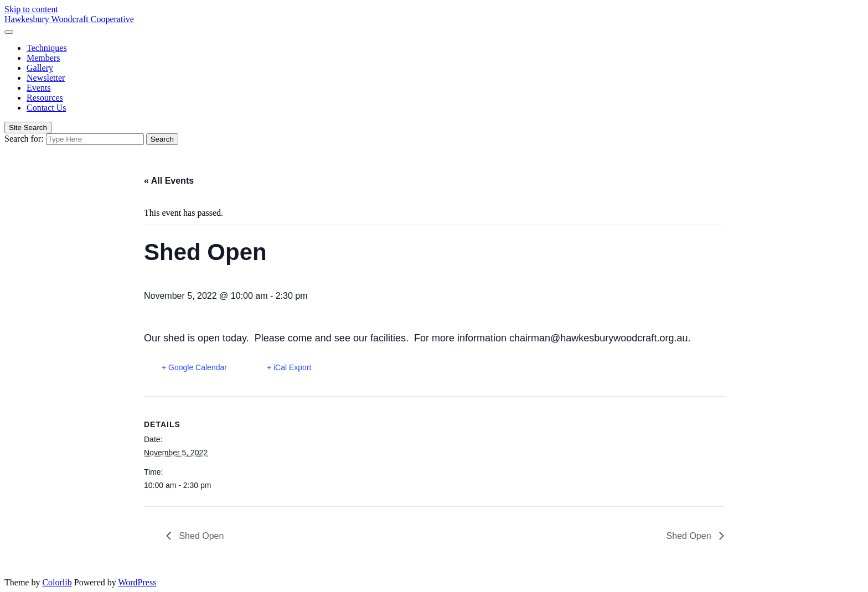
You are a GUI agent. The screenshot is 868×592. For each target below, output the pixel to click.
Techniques (47, 48)
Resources (45, 98)
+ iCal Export (289, 367)
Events (39, 88)
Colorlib (57, 582)
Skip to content (31, 9)
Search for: (24, 139)
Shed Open (200, 536)
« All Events (169, 181)
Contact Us (46, 108)
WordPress (137, 582)
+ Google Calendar (194, 367)
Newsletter (46, 78)
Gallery (40, 68)
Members (43, 58)
